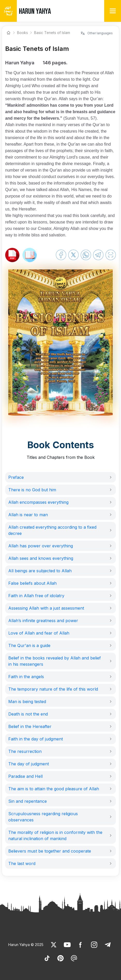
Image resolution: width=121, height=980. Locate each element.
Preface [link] (16, 477)
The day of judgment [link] (29, 764)
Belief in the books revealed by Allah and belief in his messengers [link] (55, 661)
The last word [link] (22, 863)
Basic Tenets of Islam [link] (52, 33)
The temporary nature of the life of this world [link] (53, 689)
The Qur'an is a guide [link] (29, 645)
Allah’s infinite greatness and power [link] (43, 621)
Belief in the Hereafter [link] (30, 726)
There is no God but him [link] (32, 490)
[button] (61, 477)
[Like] (54, 945)
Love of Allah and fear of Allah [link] (39, 633)
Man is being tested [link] (27, 702)
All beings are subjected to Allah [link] (40, 571)
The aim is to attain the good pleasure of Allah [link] (54, 789)
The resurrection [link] (25, 751)
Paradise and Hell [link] (25, 776)
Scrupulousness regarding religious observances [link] (43, 817)
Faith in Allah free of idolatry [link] (36, 596)
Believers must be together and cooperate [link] (50, 851)
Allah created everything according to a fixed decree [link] (52, 530)
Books (22, 33)
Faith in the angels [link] (26, 677)
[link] (12, 255)
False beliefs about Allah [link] (32, 583)
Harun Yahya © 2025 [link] (26, 945)
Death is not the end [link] (28, 714)
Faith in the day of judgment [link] (36, 739)
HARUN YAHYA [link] (35, 11)
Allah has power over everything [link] (41, 546)
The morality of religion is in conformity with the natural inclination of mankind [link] (55, 835)
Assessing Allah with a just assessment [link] (46, 608)
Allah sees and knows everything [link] (41, 558)
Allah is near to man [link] (28, 515)
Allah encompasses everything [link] (38, 502)
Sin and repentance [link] (28, 801)
